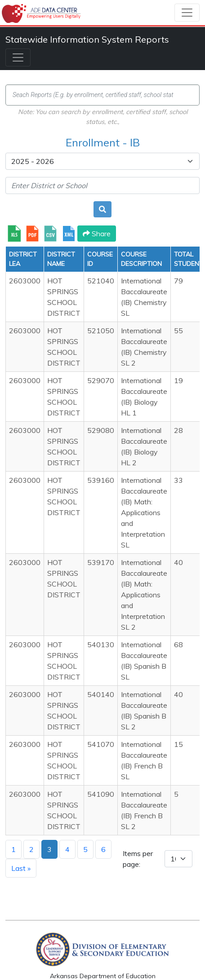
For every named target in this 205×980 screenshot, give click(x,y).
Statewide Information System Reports (87, 39)
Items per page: (138, 859)
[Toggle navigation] (187, 13)
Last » (21, 868)
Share (97, 234)
